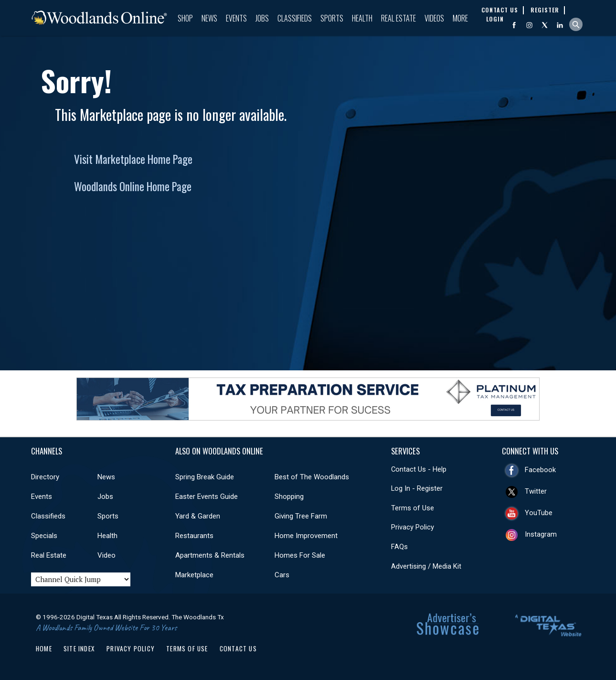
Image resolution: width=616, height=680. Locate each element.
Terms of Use (413, 508)
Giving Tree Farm (301, 516)
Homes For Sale (300, 555)
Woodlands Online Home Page (133, 186)
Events (236, 18)
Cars (282, 575)
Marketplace (194, 575)
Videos (434, 18)
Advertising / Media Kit (426, 566)
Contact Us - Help (419, 469)
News (209, 18)
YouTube (539, 513)
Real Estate (398, 18)
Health (362, 18)
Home (44, 648)
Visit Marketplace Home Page (133, 159)
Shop (185, 18)
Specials (44, 536)
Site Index (79, 648)
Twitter (536, 491)
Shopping (289, 497)
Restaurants (194, 536)
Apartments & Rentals (210, 555)
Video (106, 555)
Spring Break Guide (205, 477)
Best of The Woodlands (312, 477)
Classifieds (295, 18)
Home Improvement (306, 536)
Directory (45, 477)
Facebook (540, 470)
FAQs (399, 547)
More (460, 18)
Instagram (541, 534)
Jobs (262, 18)
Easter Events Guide (207, 497)
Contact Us (238, 648)
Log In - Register (417, 488)
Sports (332, 18)
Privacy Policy (413, 527)
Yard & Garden (198, 516)
